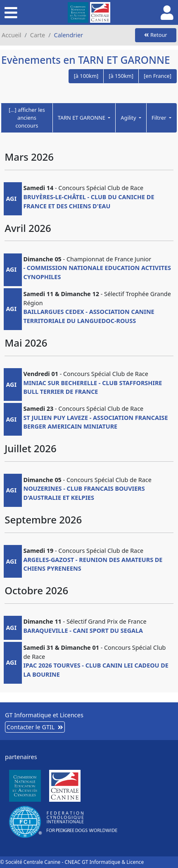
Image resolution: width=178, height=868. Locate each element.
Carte (38, 35)
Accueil (11, 35)
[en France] (158, 76)
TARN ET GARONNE (82, 118)
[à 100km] (86, 76)
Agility (129, 118)
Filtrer (160, 118)
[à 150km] (121, 76)
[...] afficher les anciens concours (27, 118)
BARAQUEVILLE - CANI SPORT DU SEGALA (83, 631)
